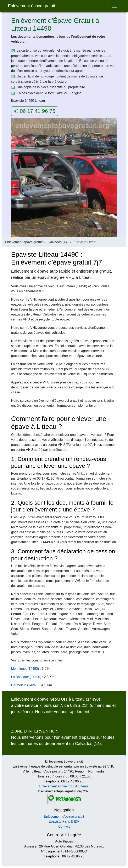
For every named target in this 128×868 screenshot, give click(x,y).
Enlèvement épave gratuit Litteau (63, 786)
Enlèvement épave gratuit (32, 6)
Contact (64, 826)
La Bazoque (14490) (26, 677)
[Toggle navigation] (114, 6)
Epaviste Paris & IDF (64, 821)
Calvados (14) (58, 242)
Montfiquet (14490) (25, 669)
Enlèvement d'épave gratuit (64, 817)
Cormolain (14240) (25, 685)
